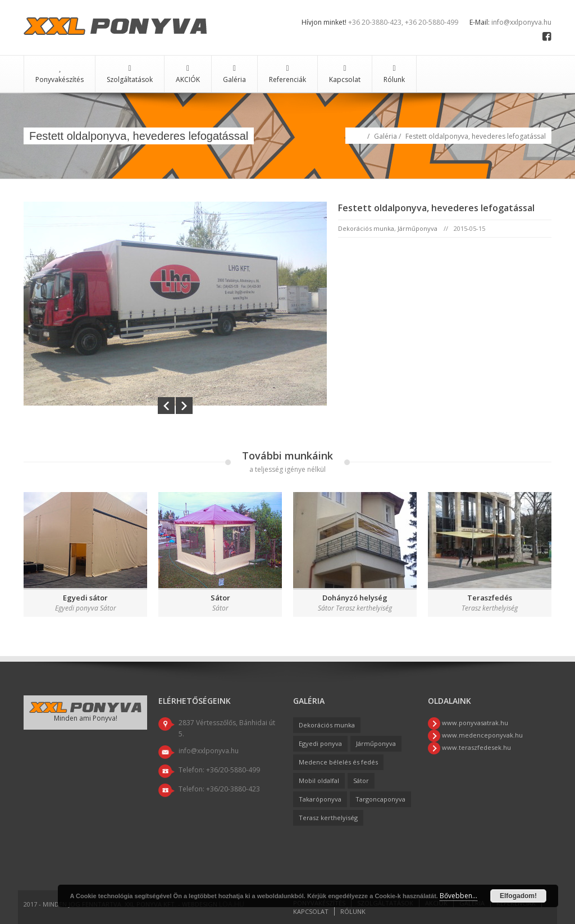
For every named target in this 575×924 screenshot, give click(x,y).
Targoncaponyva (380, 799)
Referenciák (287, 74)
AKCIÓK (188, 74)
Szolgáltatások (130, 74)
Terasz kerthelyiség (328, 818)
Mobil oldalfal (319, 780)
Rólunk (394, 74)
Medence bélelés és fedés (338, 762)
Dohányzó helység (355, 598)
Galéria (234, 74)
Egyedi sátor (85, 598)
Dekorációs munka (366, 228)
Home (359, 135)
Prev (166, 405)
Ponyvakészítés (60, 74)
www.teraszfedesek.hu (476, 747)
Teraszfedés (490, 598)
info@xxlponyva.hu (521, 22)
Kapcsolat (345, 74)
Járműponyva (417, 228)
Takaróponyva (320, 799)
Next (184, 405)
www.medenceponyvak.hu (482, 735)
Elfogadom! (518, 896)
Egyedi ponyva (320, 743)
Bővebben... (458, 896)
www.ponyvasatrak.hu (474, 723)
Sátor (220, 598)
